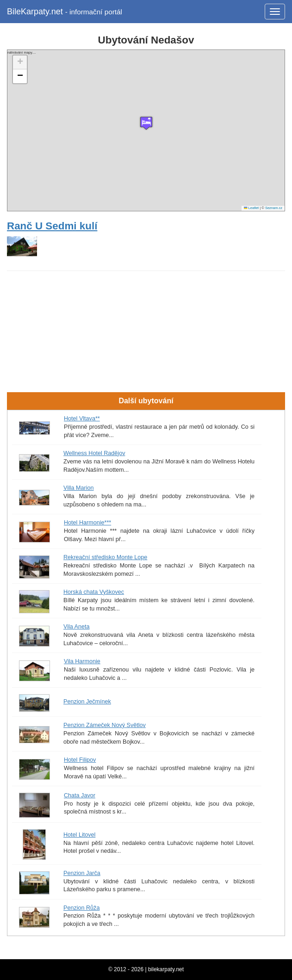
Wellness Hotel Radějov (94, 453)
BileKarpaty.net (65, 12)
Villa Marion (79, 488)
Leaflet (251, 208)
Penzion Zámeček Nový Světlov (105, 725)
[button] (146, 123)
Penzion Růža (81, 908)
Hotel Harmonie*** (87, 523)
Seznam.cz (274, 208)
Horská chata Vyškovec (94, 592)
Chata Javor (80, 795)
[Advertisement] (146, 301)
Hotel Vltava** (82, 419)
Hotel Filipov (80, 760)
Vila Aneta (77, 627)
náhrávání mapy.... (145, 130)
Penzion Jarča (82, 873)
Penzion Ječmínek (87, 702)
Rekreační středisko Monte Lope (105, 557)
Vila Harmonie (82, 661)
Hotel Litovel (79, 835)
